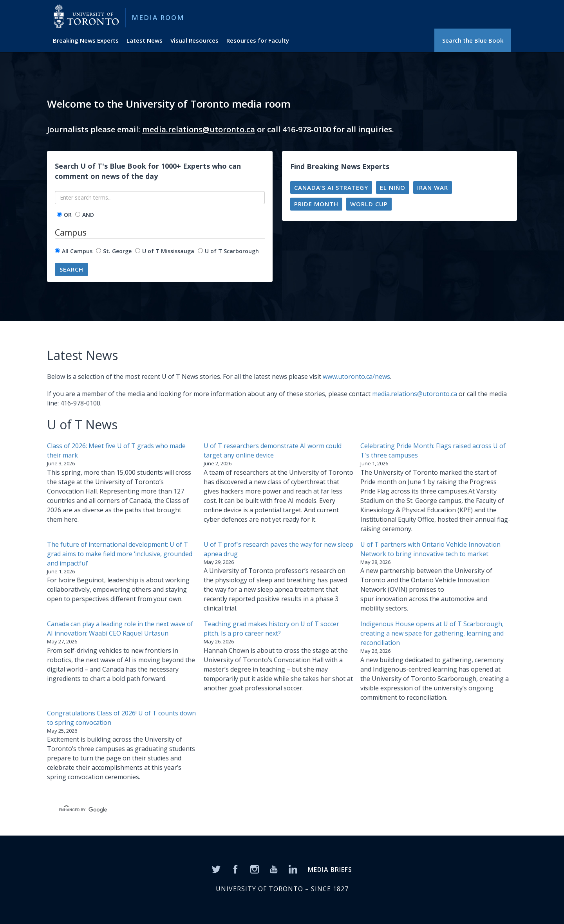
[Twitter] (216, 868)
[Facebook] (235, 868)
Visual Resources (194, 40)
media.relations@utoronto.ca (199, 129)
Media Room (158, 17)
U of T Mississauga (168, 251)
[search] (175, 810)
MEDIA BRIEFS (330, 870)
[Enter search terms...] (160, 198)
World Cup (369, 204)
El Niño (393, 187)
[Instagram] (255, 868)
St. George (117, 251)
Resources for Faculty (258, 40)
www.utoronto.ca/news (356, 376)
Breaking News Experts (86, 40)
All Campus (77, 251)
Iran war (433, 187)
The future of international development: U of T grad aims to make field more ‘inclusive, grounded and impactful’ (120, 554)
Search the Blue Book (473, 40)
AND (88, 215)
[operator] (59, 214)
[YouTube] (274, 868)
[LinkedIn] (293, 868)
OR (68, 215)
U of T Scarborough (232, 251)
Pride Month (316, 204)
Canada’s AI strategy (331, 187)
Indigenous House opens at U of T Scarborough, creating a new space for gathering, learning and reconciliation (432, 633)
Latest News (145, 40)
